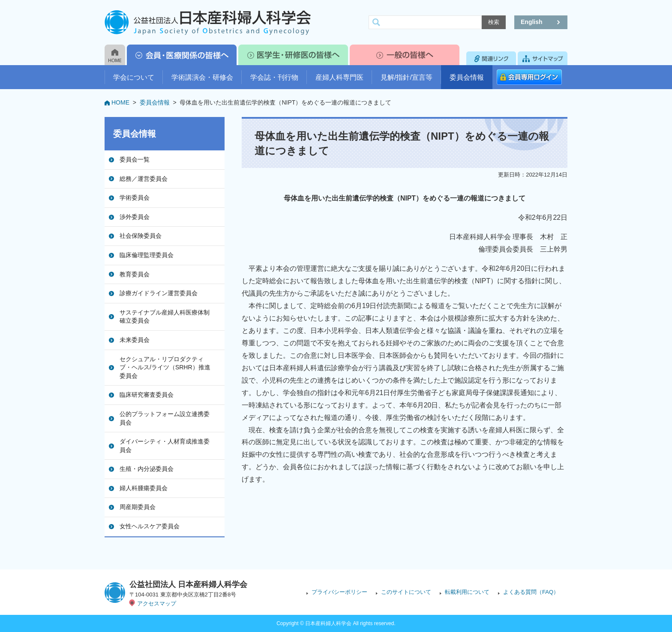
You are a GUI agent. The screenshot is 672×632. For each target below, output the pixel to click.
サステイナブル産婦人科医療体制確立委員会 (165, 317)
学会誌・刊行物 (274, 77)
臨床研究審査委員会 (147, 395)
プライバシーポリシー (339, 592)
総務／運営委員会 (144, 179)
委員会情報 (467, 77)
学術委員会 (135, 198)
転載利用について (467, 592)
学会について (134, 77)
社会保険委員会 (141, 236)
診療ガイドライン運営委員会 (159, 293)
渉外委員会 (135, 217)
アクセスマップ (157, 604)
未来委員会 (135, 340)
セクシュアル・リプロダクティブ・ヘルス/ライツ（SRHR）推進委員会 (165, 367)
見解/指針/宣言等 (406, 77)
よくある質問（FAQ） (531, 592)
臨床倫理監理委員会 (147, 255)
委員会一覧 (135, 159)
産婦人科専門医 (339, 77)
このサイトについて (406, 592)
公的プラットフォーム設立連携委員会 (165, 418)
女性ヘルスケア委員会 (150, 526)
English (532, 22)
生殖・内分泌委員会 (147, 469)
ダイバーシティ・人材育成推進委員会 (165, 446)
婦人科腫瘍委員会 (144, 488)
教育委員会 (135, 274)
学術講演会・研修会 (202, 77)
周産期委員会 (138, 507)
